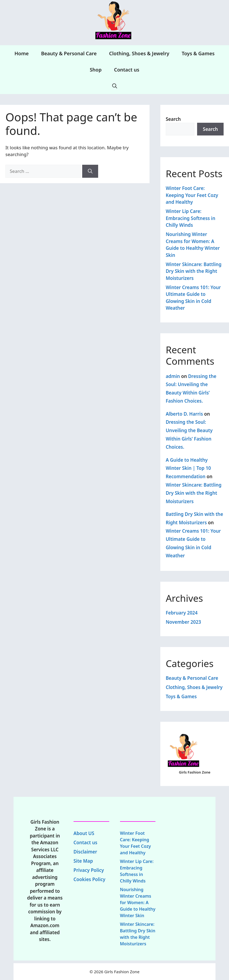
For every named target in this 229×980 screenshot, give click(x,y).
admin (173, 376)
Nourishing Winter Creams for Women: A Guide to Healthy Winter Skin (138, 903)
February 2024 (182, 613)
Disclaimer (85, 852)
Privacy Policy (89, 870)
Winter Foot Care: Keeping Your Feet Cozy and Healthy (192, 195)
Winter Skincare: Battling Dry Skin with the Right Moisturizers (194, 271)
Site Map (83, 861)
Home (21, 53)
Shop (96, 70)
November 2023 (183, 622)
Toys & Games (198, 53)
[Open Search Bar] (115, 86)
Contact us (127, 70)
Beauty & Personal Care (69, 53)
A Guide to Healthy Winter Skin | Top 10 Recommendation (188, 468)
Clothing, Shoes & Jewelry (139, 53)
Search (173, 119)
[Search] (90, 171)
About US (84, 833)
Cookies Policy (89, 879)
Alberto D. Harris (184, 414)
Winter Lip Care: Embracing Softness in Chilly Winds (190, 218)
